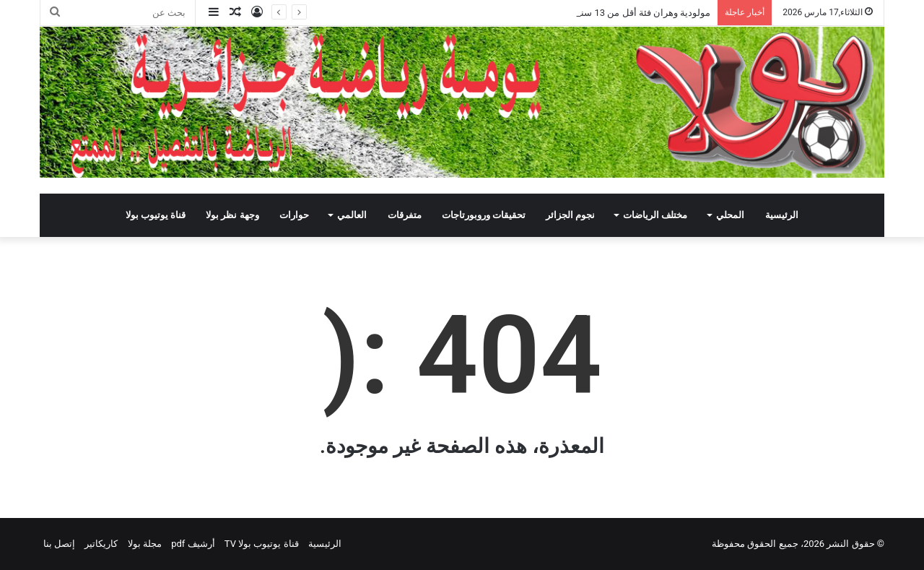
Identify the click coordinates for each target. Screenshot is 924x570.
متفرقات (405, 215)
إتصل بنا (59, 544)
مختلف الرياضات (655, 215)
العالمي (352, 215)
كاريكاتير (101, 544)
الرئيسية (782, 215)
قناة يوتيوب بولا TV (262, 544)
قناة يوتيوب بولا (156, 215)
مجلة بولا (145, 544)
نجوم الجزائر (570, 215)
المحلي (730, 215)
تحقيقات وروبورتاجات (484, 215)
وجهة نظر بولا (232, 215)
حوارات (294, 215)
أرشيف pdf (193, 544)
